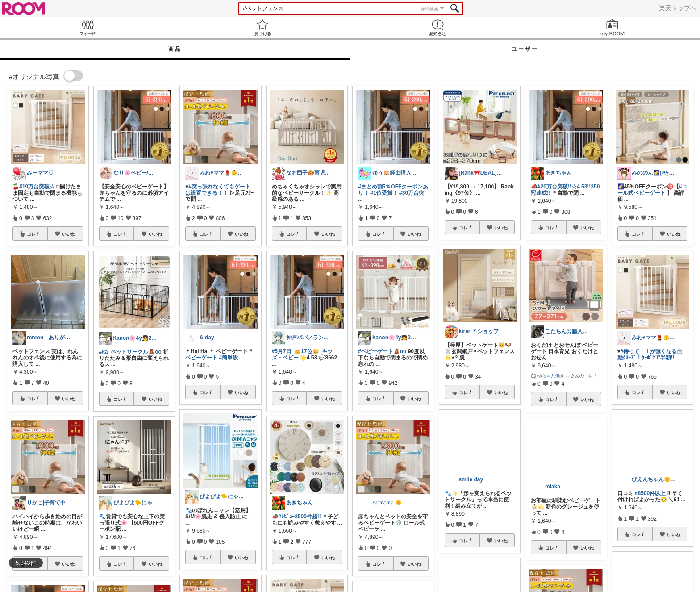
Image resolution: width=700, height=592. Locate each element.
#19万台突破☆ (37, 187)
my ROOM (612, 27)
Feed (87, 27)
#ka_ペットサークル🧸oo (130, 352)
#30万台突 (412, 193)
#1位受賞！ (384, 193)
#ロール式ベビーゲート (652, 190)
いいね (69, 234)
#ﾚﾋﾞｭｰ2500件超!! (300, 517)
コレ (33, 234)
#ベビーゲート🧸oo (382, 351)
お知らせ (437, 27)
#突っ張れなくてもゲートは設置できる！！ (218, 190)
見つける (262, 27)
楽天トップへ (678, 8)
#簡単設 (228, 358)
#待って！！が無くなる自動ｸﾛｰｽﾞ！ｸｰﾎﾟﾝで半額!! (650, 354)
